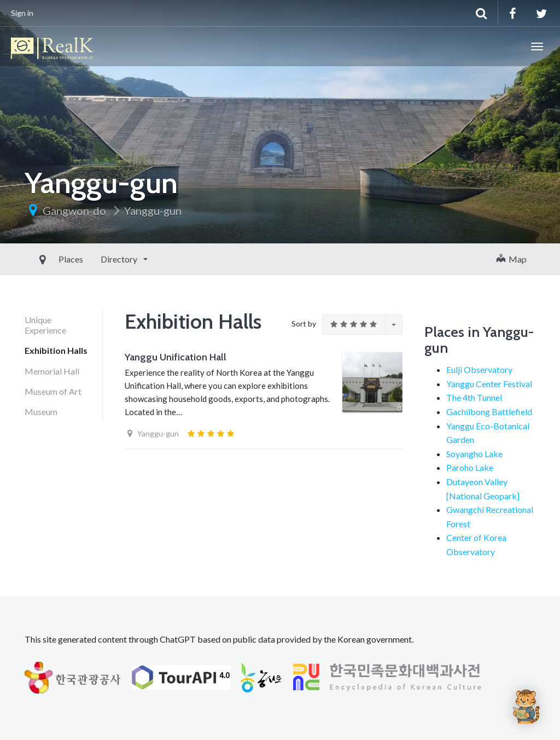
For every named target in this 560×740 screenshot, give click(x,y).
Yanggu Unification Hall (176, 357)
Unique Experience (45, 325)
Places (46, 259)
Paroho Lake (470, 467)
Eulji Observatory (479, 369)
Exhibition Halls (56, 350)
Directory (95, 259)
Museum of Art (53, 391)
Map (512, 259)
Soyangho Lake (474, 454)
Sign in (22, 13)
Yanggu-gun (153, 211)
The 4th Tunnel (474, 397)
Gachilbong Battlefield (489, 412)
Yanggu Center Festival (489, 384)
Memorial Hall (52, 371)
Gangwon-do (74, 211)
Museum (41, 412)
